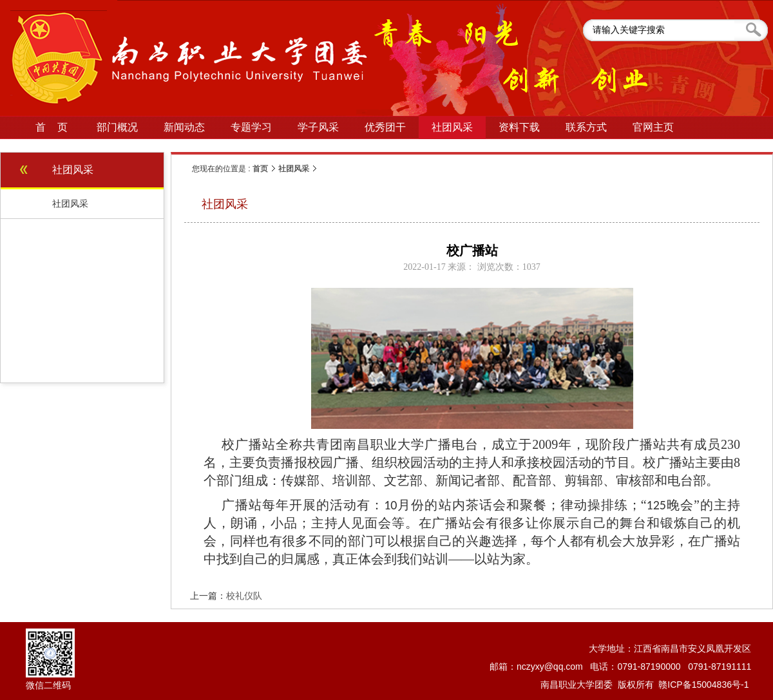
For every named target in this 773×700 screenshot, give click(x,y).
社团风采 (294, 169)
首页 (260, 169)
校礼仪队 (244, 596)
